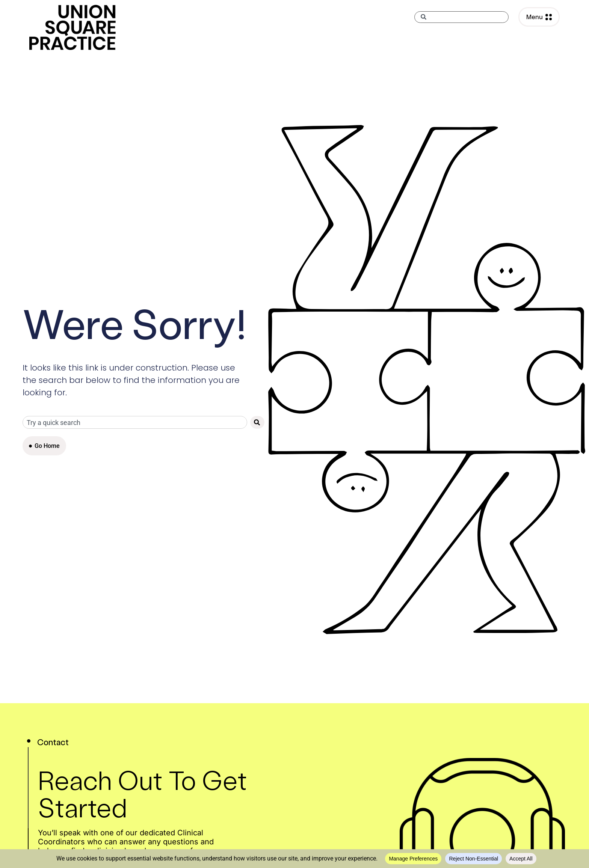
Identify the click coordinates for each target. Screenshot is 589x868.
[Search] (257, 422)
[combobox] (461, 17)
